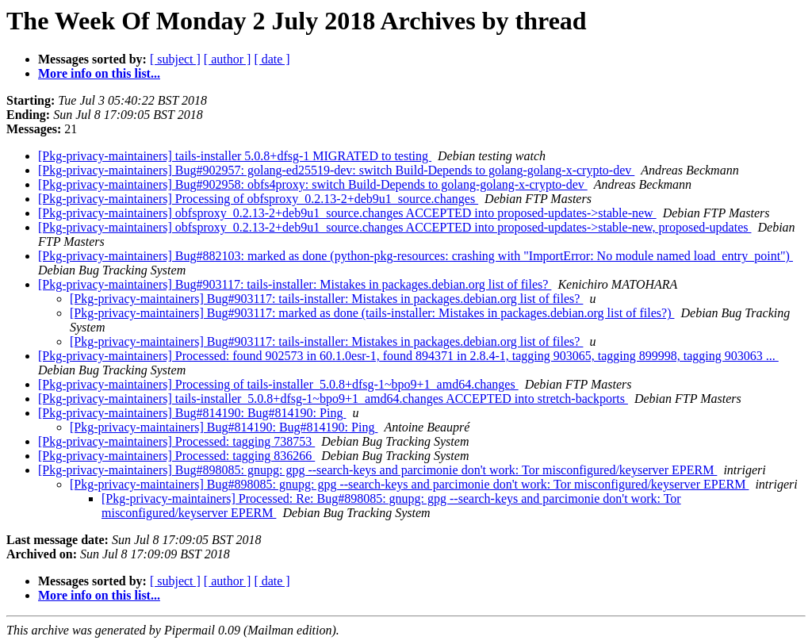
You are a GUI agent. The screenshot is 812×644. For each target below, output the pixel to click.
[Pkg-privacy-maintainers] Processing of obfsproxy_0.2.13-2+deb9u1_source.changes (258, 199)
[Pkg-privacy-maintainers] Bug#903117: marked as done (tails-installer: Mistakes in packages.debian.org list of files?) (372, 313)
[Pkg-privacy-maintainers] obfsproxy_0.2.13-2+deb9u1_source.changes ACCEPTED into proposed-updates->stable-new (347, 213)
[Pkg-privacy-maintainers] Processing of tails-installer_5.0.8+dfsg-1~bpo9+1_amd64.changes (278, 384)
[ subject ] (175, 59)
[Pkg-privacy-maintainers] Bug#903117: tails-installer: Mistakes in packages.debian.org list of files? (295, 284)
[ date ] (272, 59)
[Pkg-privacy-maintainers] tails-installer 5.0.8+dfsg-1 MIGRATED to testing (235, 156)
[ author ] (228, 59)
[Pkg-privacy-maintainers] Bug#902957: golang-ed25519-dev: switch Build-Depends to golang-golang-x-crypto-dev (336, 170)
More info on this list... (99, 73)
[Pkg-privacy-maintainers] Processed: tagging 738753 (176, 441)
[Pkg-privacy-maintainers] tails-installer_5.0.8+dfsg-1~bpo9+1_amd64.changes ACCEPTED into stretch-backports (333, 399)
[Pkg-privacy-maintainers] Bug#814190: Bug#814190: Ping (192, 413)
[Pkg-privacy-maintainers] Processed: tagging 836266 (176, 456)
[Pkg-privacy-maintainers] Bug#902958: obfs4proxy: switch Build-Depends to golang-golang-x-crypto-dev (313, 184)
